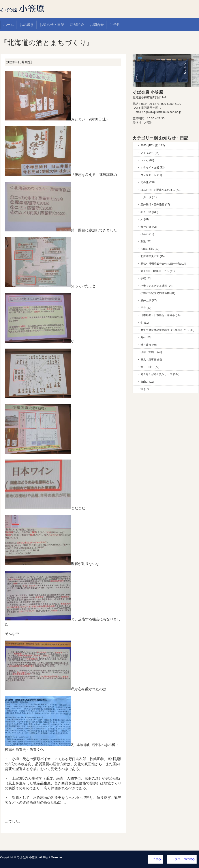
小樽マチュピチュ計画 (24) (157, 286)
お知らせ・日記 (52, 25)
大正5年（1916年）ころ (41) (158, 271)
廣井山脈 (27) (149, 300)
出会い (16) (147, 234)
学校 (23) (146, 278)
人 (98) (145, 219)
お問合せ (97, 25)
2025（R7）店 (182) (153, 145)
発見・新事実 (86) (151, 360)
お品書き (27, 25)
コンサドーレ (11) (151, 175)
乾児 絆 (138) (149, 212)
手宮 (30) (146, 308)
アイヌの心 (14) (150, 153)
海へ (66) (146, 337)
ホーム (9, 25)
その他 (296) (148, 182)
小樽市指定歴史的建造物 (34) (158, 293)
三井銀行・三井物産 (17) (155, 204)
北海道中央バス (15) (153, 256)
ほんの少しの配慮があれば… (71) (161, 190)
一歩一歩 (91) (149, 197)
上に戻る (155, 859)
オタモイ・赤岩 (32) (153, 168)
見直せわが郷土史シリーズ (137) (160, 374)
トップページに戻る (182, 859)
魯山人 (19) (147, 382)
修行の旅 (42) (149, 227)
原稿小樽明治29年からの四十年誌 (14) (163, 264)
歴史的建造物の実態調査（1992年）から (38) (167, 330)
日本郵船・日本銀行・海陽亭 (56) (161, 315)
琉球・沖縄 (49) (151, 352)
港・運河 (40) (149, 345)
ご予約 (115, 25)
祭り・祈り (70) (150, 367)
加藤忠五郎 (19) (150, 249)
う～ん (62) (147, 160)
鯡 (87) (145, 389)
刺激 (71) (146, 241)
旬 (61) (145, 323)
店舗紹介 (77, 25)
